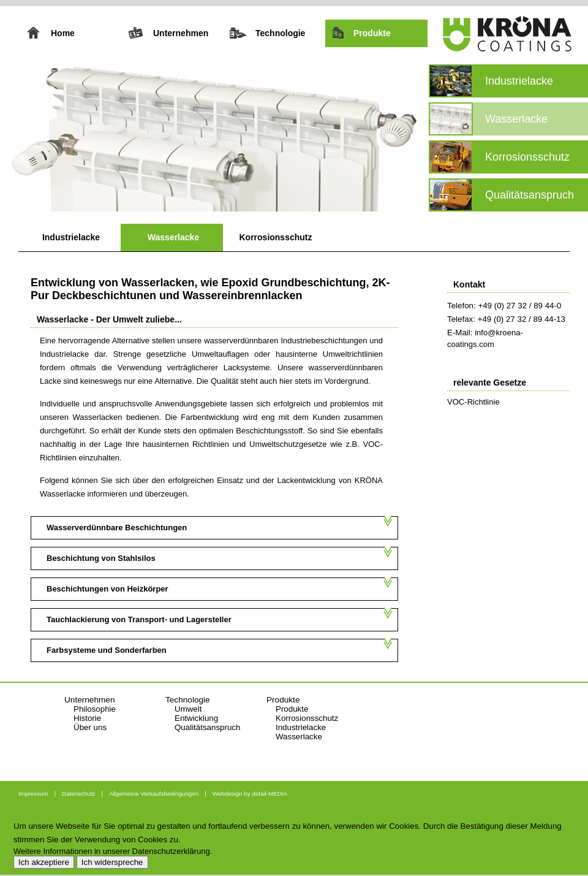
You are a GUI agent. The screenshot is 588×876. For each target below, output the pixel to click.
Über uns (90, 727)
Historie (87, 718)
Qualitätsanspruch (207, 727)
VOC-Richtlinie (473, 402)
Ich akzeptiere (44, 862)
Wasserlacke (173, 237)
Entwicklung (196, 718)
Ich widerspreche (112, 862)
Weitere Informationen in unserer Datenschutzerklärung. (113, 851)
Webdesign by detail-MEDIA (250, 794)
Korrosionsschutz (275, 237)
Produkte (292, 709)
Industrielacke (71, 237)
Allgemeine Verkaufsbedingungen (154, 794)
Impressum (33, 794)
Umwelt (188, 709)
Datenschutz (78, 794)
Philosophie (95, 709)
